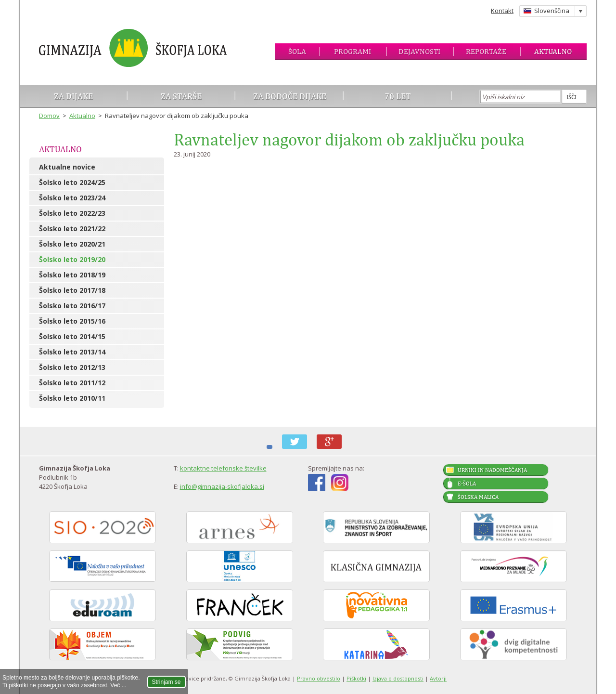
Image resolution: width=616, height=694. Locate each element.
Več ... (118, 685)
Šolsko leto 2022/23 (72, 213)
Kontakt (502, 11)
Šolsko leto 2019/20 (72, 259)
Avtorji (438, 678)
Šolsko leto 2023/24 (72, 198)
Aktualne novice (67, 167)
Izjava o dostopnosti (398, 678)
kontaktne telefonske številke (223, 468)
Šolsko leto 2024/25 (72, 182)
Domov (49, 116)
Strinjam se (167, 682)
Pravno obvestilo (319, 678)
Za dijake (73, 96)
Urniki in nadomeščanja (492, 470)
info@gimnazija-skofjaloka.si (222, 486)
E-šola (467, 484)
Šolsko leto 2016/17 (72, 306)
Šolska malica (478, 497)
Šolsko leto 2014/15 (72, 336)
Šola (297, 51)
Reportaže (486, 51)
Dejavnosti (419, 51)
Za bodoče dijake (290, 96)
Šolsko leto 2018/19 (72, 275)
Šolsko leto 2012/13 (72, 367)
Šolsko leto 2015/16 (72, 321)
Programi (353, 51)
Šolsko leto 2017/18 (72, 290)
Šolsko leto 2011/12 (72, 383)
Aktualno (553, 51)
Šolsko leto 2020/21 (72, 244)
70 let (398, 96)
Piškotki (356, 678)
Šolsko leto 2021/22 (72, 229)
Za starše (181, 96)
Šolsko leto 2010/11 (72, 398)
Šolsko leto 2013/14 (72, 352)
